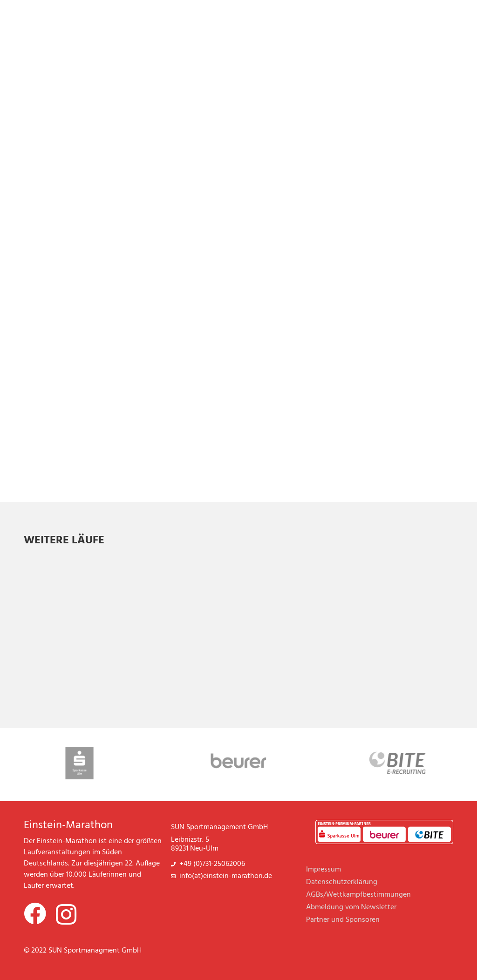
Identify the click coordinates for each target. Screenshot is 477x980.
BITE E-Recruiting (424, 837)
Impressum (324, 870)
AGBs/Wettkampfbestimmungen (358, 895)
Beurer (380, 837)
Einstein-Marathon (68, 825)
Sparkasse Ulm (336, 837)
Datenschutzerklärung (342, 882)
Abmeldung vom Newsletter (351, 907)
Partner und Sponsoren (343, 920)
